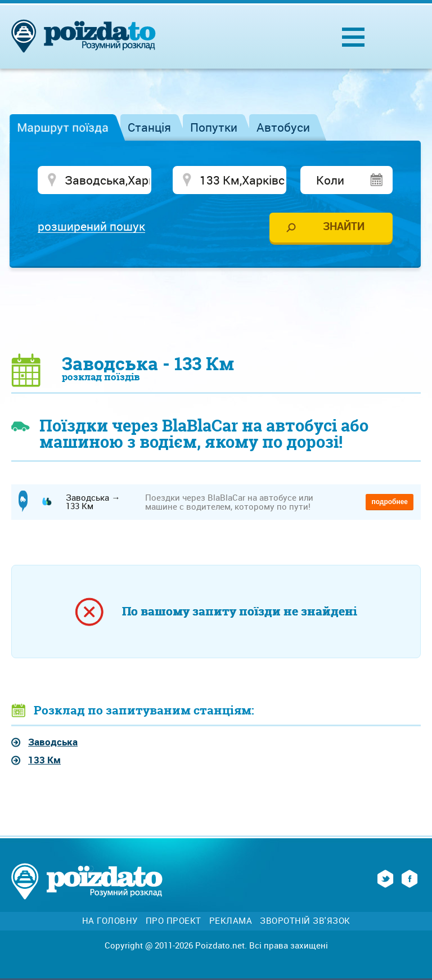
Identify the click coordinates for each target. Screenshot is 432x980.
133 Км (44, 760)
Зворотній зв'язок (305, 921)
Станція (149, 127)
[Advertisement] (216, 310)
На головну (110, 921)
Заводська (53, 742)
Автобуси (283, 127)
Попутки (214, 127)
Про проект (174, 921)
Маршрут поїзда (63, 127)
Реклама (231, 921)
